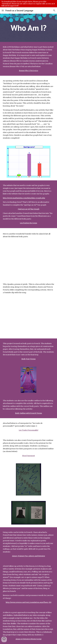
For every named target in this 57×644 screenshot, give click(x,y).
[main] (28, 28)
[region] (28, 4)
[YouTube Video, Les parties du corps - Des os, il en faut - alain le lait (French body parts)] (28, 258)
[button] (3, 10)
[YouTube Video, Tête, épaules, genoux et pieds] (28, 316)
